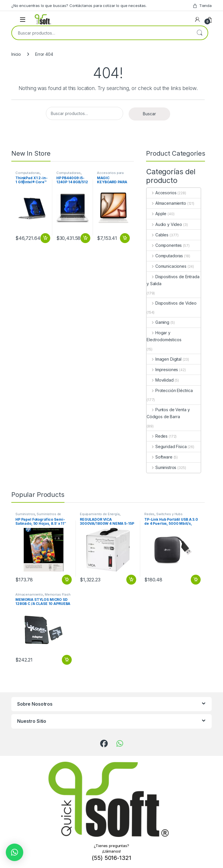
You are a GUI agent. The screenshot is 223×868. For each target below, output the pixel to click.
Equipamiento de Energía (100, 514)
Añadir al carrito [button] (45, 238)
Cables (158, 235)
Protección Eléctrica (170, 390)
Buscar (199, 33)
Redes (157, 436)
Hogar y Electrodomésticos (164, 336)
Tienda (202, 6)
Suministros (161, 467)
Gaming (158, 322)
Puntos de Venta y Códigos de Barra (168, 413)
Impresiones (162, 370)
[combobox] (102, 33)
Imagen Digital (164, 359)
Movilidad (160, 380)
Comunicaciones (167, 266)
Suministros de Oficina (38, 516)
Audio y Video (164, 224)
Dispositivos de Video (172, 303)
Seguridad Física (167, 446)
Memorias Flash (58, 594)
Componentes (164, 245)
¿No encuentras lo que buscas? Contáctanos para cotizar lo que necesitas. (79, 6)
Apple (157, 214)
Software (160, 457)
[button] (15, 852)
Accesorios (161, 193)
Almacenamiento (166, 203)
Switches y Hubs (169, 514)
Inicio (16, 54)
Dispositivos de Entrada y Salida (173, 280)
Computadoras (28, 173)
